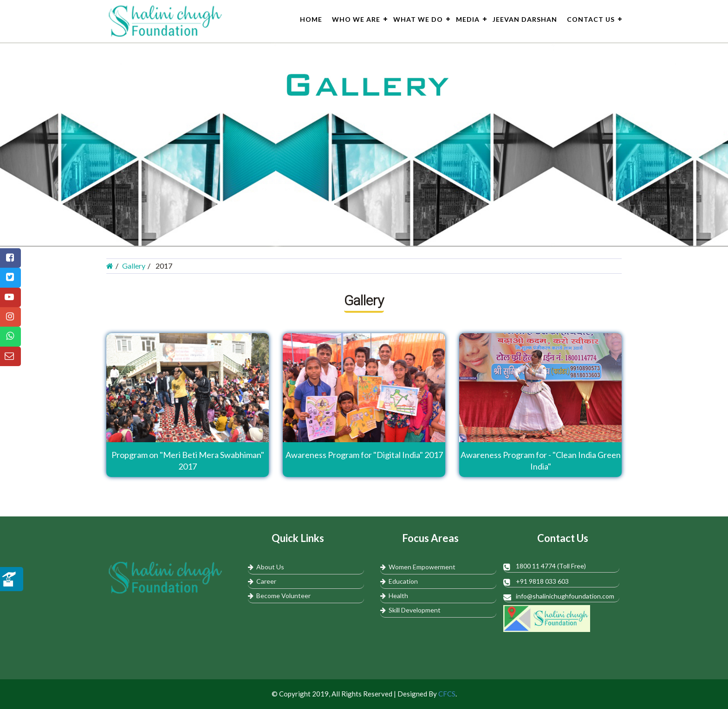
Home (311, 19)
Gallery (134, 266)
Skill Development (410, 610)
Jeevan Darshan (525, 19)
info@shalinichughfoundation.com (565, 596)
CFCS (447, 694)
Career (262, 581)
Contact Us (591, 19)
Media (468, 19)
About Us (266, 567)
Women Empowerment (418, 567)
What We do (418, 19)
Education (399, 581)
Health (394, 596)
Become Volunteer (279, 596)
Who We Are (356, 19)
